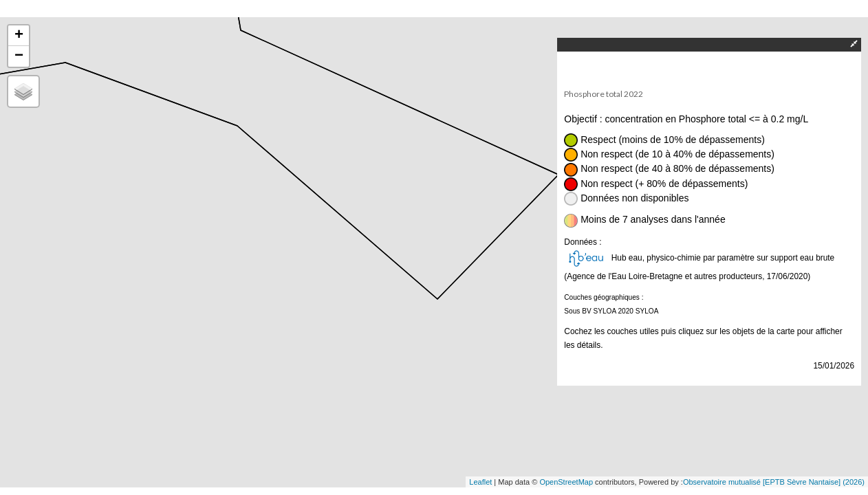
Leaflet (480, 482)
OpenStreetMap (566, 482)
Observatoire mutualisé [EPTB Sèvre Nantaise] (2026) (774, 482)
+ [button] (19, 36)
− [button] (19, 56)
